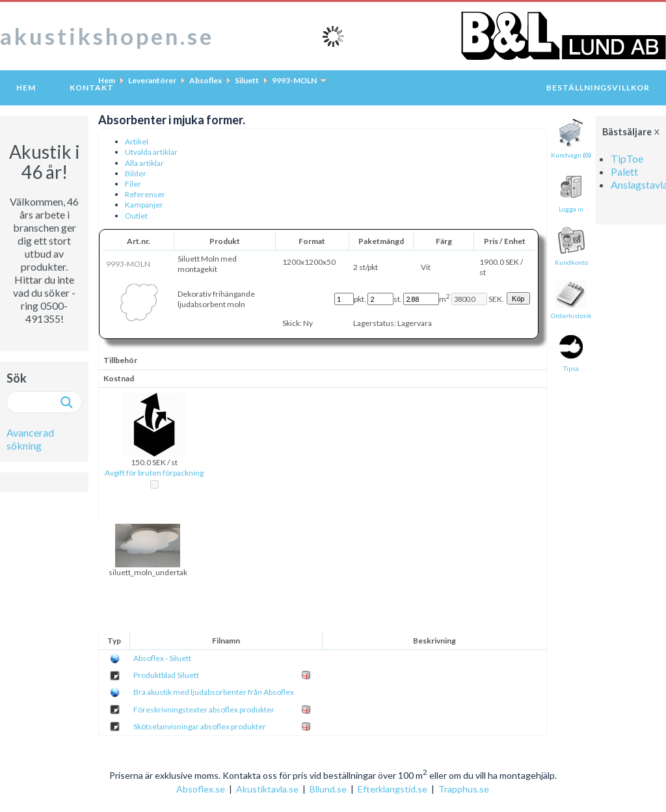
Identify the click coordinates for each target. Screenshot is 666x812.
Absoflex (206, 80)
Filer (133, 184)
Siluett (247, 80)
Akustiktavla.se (267, 789)
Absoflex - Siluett (162, 658)
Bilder (136, 173)
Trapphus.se (464, 789)
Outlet (136, 216)
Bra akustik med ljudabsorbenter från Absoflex (214, 692)
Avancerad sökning (30, 439)
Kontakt (92, 88)
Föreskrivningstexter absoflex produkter (204, 710)
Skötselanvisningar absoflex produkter (200, 726)
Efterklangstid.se (393, 789)
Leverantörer (152, 80)
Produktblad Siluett (166, 675)
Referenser (145, 194)
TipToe (627, 158)
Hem (26, 88)
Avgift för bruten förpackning (154, 473)
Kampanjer (144, 205)
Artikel (137, 142)
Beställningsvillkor (598, 88)
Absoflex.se (201, 789)
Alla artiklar (144, 163)
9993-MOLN (294, 80)
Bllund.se (328, 789)
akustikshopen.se (107, 36)
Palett (624, 171)
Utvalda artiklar (151, 152)
